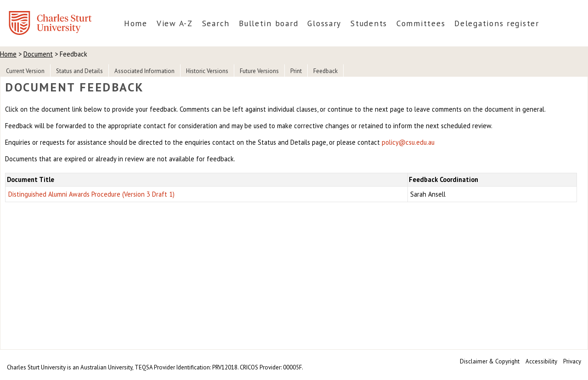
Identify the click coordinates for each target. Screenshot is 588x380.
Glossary (324, 23)
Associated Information (144, 71)
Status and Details (79, 71)
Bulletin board (269, 23)
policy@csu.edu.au (408, 142)
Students (369, 23)
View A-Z (175, 23)
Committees (421, 23)
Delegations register (497, 23)
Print (296, 71)
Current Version (25, 71)
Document (38, 54)
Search (216, 23)
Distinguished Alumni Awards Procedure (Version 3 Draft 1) (91, 194)
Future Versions (259, 71)
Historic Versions (207, 71)
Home (136, 23)
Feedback (325, 71)
